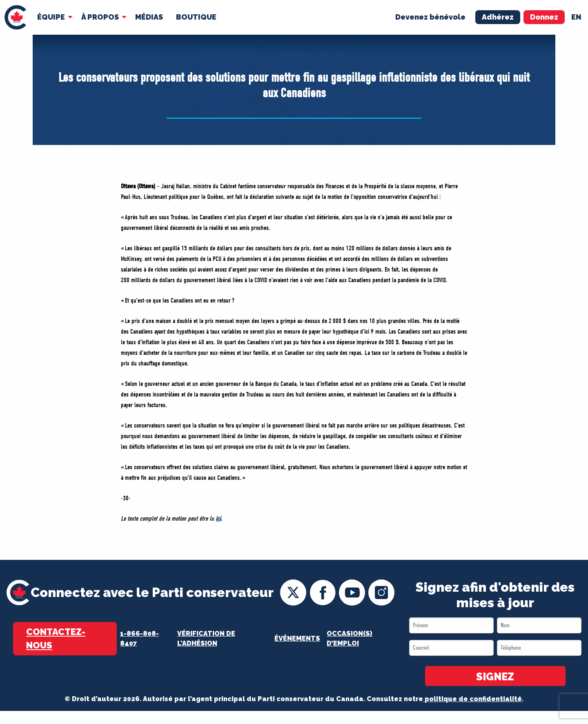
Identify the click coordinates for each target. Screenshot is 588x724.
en (576, 17)
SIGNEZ (495, 677)
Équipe (51, 17)
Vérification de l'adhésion (206, 638)
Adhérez (498, 17)
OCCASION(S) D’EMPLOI (350, 638)
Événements (297, 638)
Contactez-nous (56, 638)
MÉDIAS (149, 17)
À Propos (100, 17)
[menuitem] (15, 17)
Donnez (544, 17)
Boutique (196, 17)
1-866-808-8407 (139, 638)
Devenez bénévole (430, 17)
